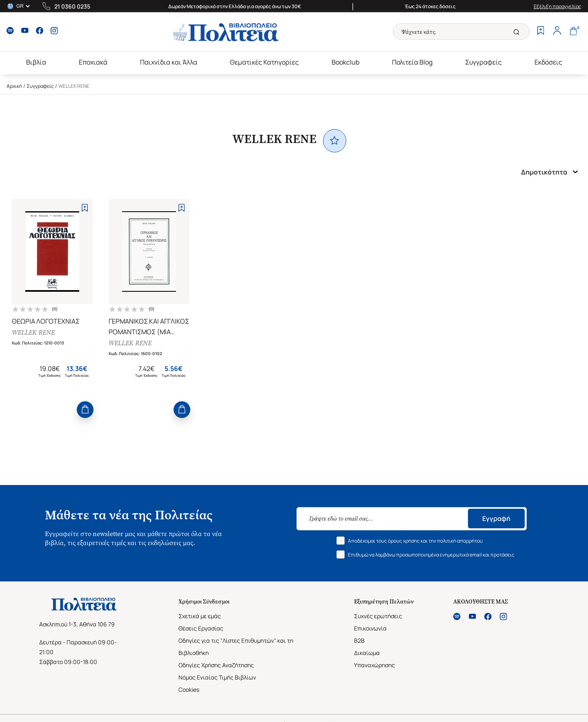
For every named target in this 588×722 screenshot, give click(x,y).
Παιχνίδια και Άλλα (169, 62)
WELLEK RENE (33, 332)
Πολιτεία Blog (412, 62)
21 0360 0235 (72, 6)
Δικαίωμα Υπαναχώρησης (374, 659)
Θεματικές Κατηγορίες (264, 62)
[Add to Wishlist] (85, 208)
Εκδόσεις (548, 62)
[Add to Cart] (85, 410)
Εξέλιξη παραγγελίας (558, 6)
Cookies (189, 690)
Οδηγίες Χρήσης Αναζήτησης (216, 665)
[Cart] (573, 31)
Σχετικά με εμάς (200, 616)
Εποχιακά (93, 62)
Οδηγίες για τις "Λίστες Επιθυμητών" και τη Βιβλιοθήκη (236, 647)
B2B (359, 640)
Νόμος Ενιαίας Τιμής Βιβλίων (217, 677)
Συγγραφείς (483, 62)
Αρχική (14, 86)
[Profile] (557, 31)
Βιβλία (36, 62)
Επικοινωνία (370, 628)
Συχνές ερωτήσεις (378, 616)
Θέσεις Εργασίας (201, 628)
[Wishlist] (541, 31)
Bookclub (345, 62)
